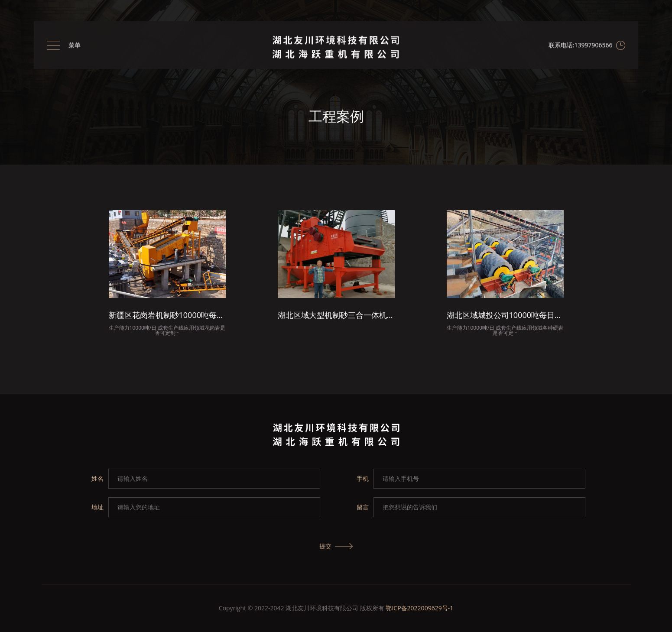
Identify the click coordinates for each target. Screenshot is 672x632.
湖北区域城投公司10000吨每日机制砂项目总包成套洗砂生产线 (505, 316)
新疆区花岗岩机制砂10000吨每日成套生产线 (167, 316)
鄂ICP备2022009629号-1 (419, 608)
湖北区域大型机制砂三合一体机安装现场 (336, 316)
